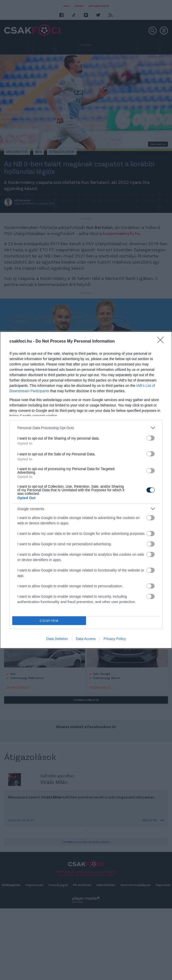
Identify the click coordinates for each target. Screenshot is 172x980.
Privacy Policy (115, 639)
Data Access (86, 639)
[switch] (151, 438)
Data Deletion (57, 639)
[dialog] (86, 490)
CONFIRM (49, 621)
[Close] (162, 342)
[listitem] (86, 428)
